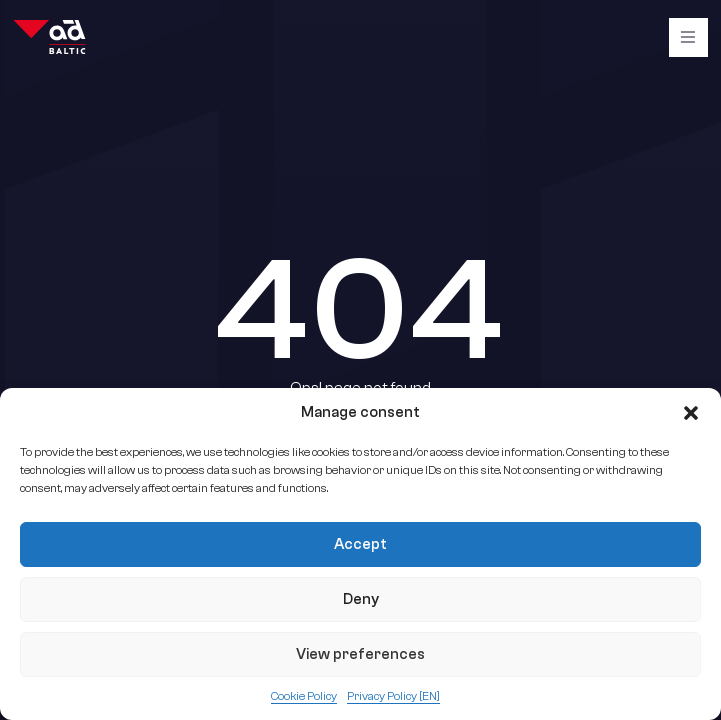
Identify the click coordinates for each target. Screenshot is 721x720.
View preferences (360, 654)
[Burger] (688, 37)
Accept (360, 544)
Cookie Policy (304, 696)
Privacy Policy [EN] (393, 696)
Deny (361, 599)
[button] (691, 413)
